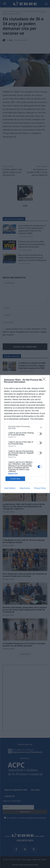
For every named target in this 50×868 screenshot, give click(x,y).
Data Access (25, 488)
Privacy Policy (40, 488)
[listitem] (25, 427)
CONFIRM (15, 479)
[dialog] (25, 434)
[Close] (45, 380)
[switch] (40, 434)
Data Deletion (10, 488)
